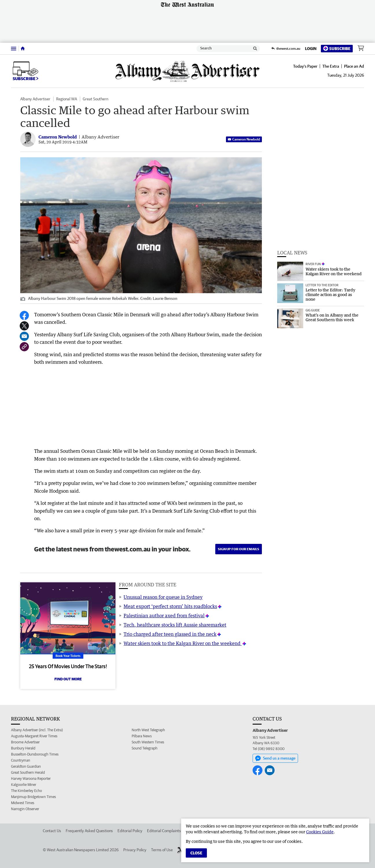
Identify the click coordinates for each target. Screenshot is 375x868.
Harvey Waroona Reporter (31, 779)
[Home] (23, 49)
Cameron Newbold (244, 139)
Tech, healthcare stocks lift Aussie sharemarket (175, 625)
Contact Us (52, 831)
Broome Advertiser (25, 742)
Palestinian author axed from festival (164, 616)
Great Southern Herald (28, 772)
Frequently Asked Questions (89, 831)
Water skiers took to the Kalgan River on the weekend (183, 643)
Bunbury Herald (23, 748)
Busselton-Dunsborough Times (35, 754)
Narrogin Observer (25, 809)
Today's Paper (305, 66)
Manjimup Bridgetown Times (33, 797)
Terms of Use (162, 850)
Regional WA (67, 99)
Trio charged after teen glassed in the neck (170, 634)
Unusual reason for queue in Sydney (163, 597)
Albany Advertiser (35, 99)
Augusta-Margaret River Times (34, 736)
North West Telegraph (148, 730)
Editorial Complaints (164, 831)
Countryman (21, 760)
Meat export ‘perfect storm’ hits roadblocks (170, 606)
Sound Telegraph (145, 748)
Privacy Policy (135, 850)
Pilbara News (142, 736)
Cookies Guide (320, 832)
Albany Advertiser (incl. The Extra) (37, 730)
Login (311, 49)
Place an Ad (354, 66)
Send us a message (275, 758)
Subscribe (337, 48)
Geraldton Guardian (26, 766)
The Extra (331, 66)
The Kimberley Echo (26, 791)
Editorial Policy (130, 831)
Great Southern (95, 99)
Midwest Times (23, 803)
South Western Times (148, 742)
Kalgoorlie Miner (24, 785)
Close (196, 853)
